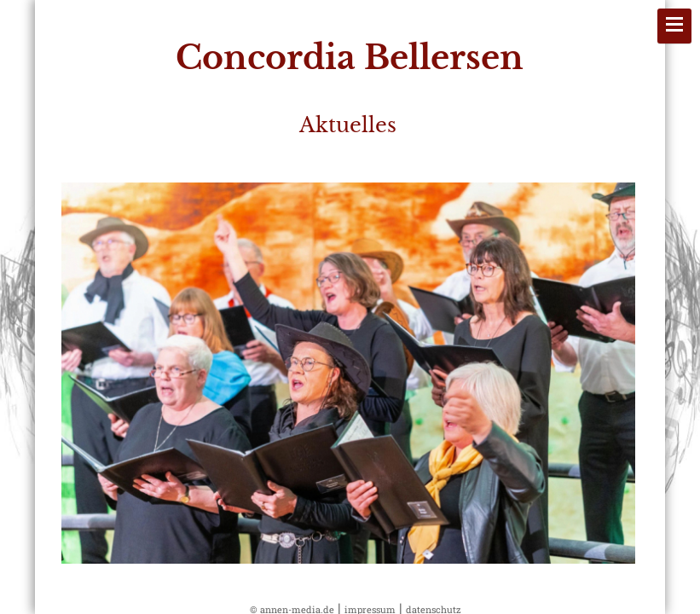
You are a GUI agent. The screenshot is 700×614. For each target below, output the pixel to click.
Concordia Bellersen (350, 58)
